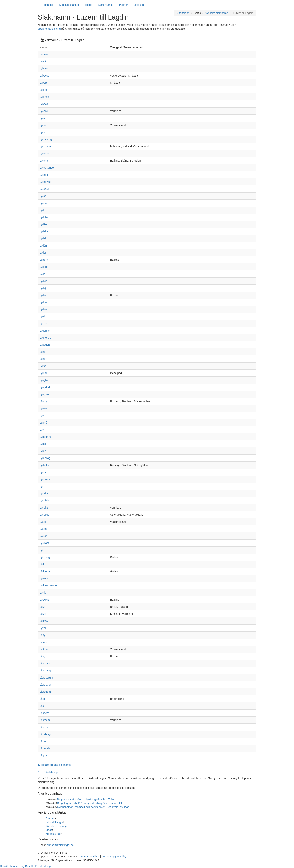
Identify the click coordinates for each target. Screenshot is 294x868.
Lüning (44, 401)
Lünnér (44, 423)
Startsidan (183, 13)
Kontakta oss (53, 834)
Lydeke (44, 231)
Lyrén (43, 451)
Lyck (42, 118)
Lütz (42, 607)
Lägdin (44, 755)
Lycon (43, 203)
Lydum (44, 302)
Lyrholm (44, 465)
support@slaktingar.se (60, 845)
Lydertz (44, 267)
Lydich (43, 281)
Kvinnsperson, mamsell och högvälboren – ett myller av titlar (93, 807)
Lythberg (45, 557)
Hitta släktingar (54, 822)
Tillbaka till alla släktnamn (54, 765)
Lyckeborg (46, 139)
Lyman (44, 373)
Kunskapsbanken (69, 5)
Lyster (43, 536)
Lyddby (44, 217)
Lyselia (44, 508)
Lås (42, 706)
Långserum (46, 678)
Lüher (43, 359)
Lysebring (45, 501)
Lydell (43, 238)
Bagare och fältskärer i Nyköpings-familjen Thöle (86, 799)
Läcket (44, 741)
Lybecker (45, 76)
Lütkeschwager (49, 585)
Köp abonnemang (56, 826)
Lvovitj (43, 61)
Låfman (44, 642)
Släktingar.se (106, 5)
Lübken (44, 90)
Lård (42, 699)
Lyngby (44, 380)
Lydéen (44, 224)
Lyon (43, 430)
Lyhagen (45, 345)
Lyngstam (45, 394)
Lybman (44, 97)
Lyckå (43, 196)
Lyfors (43, 323)
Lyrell (43, 444)
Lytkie (43, 593)
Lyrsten (44, 472)
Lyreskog (45, 458)
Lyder (43, 253)
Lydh (43, 274)
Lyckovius (45, 182)
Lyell (42, 316)
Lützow (44, 621)
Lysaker (44, 493)
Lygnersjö (45, 338)
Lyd (42, 210)
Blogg (89, 5)
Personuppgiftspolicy (114, 857)
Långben (45, 663)
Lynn (43, 416)
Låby (43, 635)
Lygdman (45, 331)
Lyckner (44, 161)
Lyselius (44, 515)
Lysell (43, 522)
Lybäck (44, 104)
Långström (46, 685)
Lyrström (45, 479)
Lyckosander (47, 168)
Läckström (46, 748)
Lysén (43, 529)
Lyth (42, 550)
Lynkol (43, 408)
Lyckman (45, 154)
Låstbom (45, 720)
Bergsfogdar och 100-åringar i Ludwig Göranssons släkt (90, 803)
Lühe (43, 352)
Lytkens (44, 578)
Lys (42, 486)
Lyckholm (45, 146)
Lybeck (44, 69)
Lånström (45, 692)
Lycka (43, 125)
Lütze (43, 614)
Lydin (43, 295)
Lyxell (43, 628)
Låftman (45, 649)
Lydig (43, 288)
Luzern (44, 54)
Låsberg (45, 713)
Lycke (43, 132)
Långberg (45, 670)
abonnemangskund (49, 29)
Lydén (43, 246)
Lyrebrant (45, 437)
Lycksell (44, 189)
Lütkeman (45, 571)
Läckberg (45, 734)
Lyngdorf (45, 387)
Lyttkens (45, 600)
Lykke (43, 366)
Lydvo (43, 309)
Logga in (139, 5)
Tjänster (49, 5)
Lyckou (44, 175)
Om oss (50, 818)
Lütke (43, 564)
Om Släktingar (49, 772)
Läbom (44, 727)
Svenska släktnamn (217, 13)
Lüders (44, 260)
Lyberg (44, 83)
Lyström (44, 543)
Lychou (44, 111)
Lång (43, 656)
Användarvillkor (90, 857)
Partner (123, 5)
